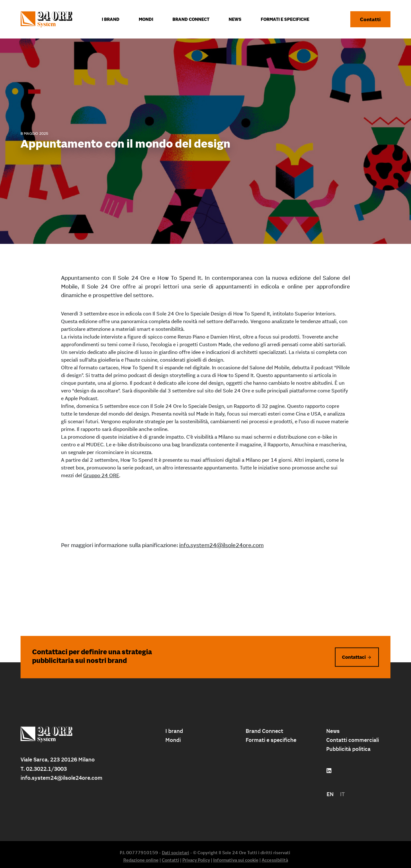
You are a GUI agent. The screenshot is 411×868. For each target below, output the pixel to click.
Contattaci (354, 657)
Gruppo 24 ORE (101, 475)
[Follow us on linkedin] (329, 771)
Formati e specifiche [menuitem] (285, 19)
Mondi (173, 740)
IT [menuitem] (342, 794)
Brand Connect (264, 731)
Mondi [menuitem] (146, 19)
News (333, 731)
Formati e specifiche (271, 740)
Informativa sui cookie (236, 860)
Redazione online (141, 860)
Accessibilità (275, 860)
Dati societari (175, 853)
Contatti (370, 19)
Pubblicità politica (348, 749)
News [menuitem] (235, 19)
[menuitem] (330, 794)
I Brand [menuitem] (111, 19)
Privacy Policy (196, 860)
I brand (174, 731)
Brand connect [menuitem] (191, 19)
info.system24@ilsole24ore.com (221, 545)
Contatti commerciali (353, 740)
